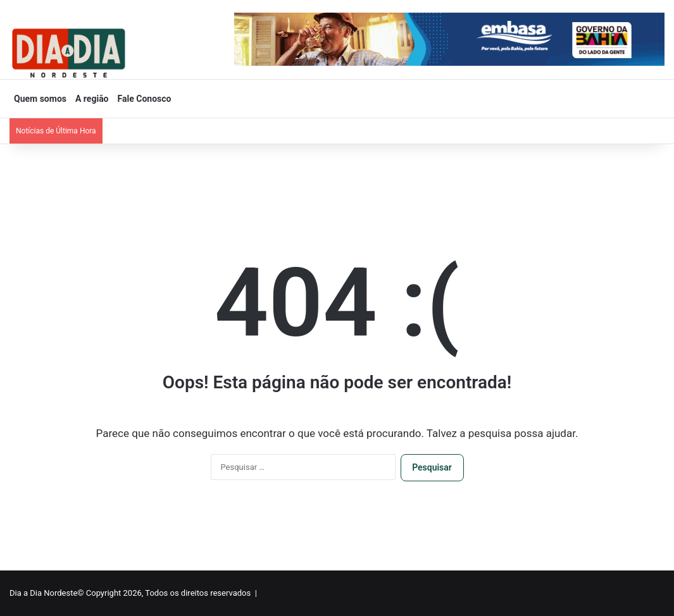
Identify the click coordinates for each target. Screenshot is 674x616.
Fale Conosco (145, 99)
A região (92, 99)
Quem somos (40, 99)
